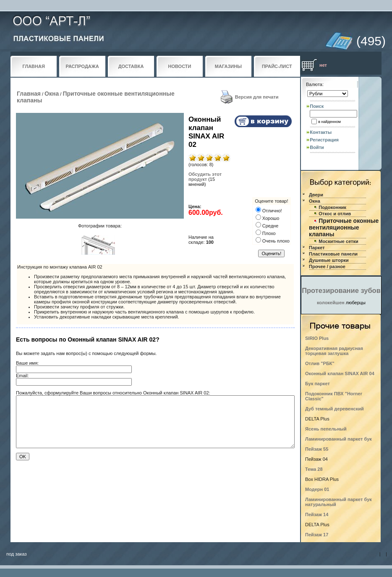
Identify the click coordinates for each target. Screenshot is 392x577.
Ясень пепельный (326, 429)
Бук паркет (318, 384)
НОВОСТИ (179, 66)
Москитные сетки (338, 241)
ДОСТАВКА (131, 66)
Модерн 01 (317, 489)
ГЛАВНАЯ (34, 66)
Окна (52, 94)
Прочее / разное (327, 266)
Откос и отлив (335, 214)
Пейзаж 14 (317, 514)
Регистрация (324, 140)
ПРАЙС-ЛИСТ (277, 66)
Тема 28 (314, 469)
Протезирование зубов (341, 290)
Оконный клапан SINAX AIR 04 (340, 373)
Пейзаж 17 (317, 535)
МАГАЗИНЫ (228, 66)
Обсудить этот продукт (205, 177)
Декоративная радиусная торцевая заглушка (334, 351)
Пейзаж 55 (317, 449)
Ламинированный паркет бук (338, 439)
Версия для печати (257, 97)
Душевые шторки (329, 260)
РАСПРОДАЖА (82, 66)
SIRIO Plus (317, 338)
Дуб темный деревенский (335, 409)
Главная (29, 94)
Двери (316, 195)
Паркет (317, 248)
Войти (317, 147)
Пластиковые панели (333, 254)
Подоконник (332, 207)
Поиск (317, 106)
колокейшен (331, 303)
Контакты (321, 132)
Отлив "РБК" (320, 363)
